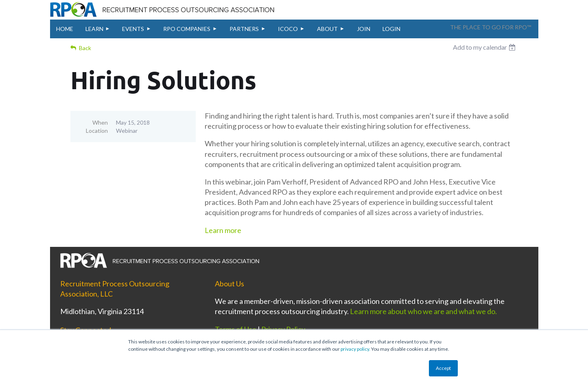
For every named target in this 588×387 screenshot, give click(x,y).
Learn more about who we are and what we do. (423, 311)
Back (85, 48)
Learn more (223, 230)
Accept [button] (443, 368)
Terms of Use (236, 329)
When (100, 122)
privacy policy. (355, 349)
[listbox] (485, 47)
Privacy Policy (283, 329)
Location (97, 131)
